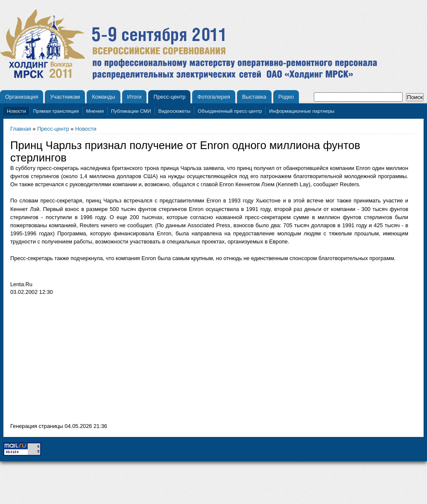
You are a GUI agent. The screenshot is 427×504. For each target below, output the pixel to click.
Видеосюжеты (174, 111)
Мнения (95, 111)
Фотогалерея (214, 97)
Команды (103, 97)
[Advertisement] (82, 361)
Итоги (135, 97)
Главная (21, 129)
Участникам (65, 97)
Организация (22, 97)
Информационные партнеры (302, 111)
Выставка (254, 97)
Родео (286, 97)
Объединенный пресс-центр (230, 111)
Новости (16, 111)
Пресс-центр (169, 97)
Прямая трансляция (56, 111)
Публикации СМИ (131, 111)
